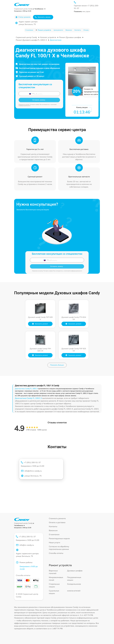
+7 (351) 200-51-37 (40, 464)
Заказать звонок (43, 17)
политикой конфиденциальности (73, 271)
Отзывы (86, 30)
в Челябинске (39, 9)
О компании (29, 30)
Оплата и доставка (57, 522)
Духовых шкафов (75, 571)
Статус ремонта (23, 17)
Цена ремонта (58, 30)
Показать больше (57, 365)
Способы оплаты (56, 553)
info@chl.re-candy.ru (31, 471)
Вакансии (69, 30)
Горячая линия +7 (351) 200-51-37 (86, 7)
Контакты (78, 30)
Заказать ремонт (40, 324)
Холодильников (74, 584)
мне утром (82, 11)
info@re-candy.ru (25, 545)
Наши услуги (54, 542)
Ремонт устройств (44, 30)
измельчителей (74, 591)
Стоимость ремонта (57, 518)
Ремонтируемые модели (59, 538)
